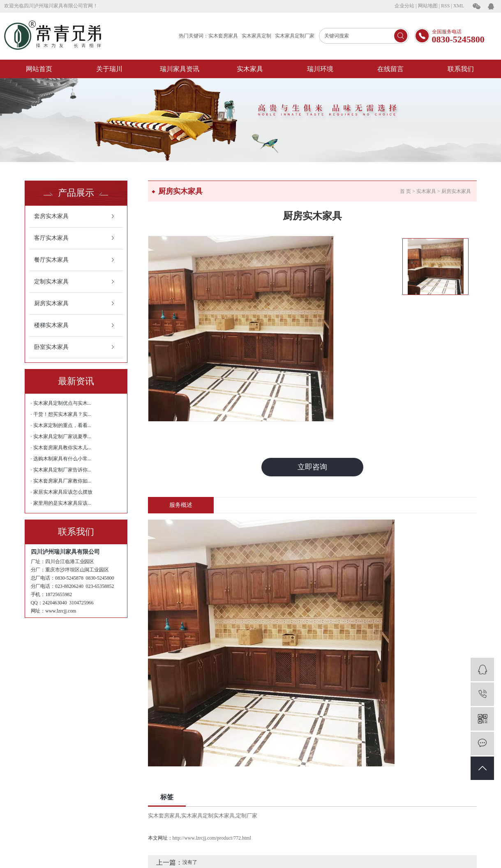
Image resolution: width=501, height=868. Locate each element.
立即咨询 (312, 467)
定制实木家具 (51, 282)
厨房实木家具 (51, 303)
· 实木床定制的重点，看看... (61, 425)
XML (459, 6)
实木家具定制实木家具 (208, 816)
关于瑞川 (109, 69)
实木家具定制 (256, 36)
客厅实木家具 (51, 238)
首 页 (405, 191)
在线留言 (390, 69)
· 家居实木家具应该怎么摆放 (62, 492)
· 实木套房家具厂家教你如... (61, 481)
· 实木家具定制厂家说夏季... (61, 436)
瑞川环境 (320, 69)
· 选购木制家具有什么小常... (61, 459)
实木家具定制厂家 (295, 36)
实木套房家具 (223, 36)
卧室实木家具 (51, 347)
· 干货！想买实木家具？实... (61, 414)
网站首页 (39, 69)
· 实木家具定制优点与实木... (61, 403)
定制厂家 (247, 816)
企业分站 (404, 6)
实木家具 (250, 69)
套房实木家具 (51, 216)
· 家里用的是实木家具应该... (61, 503)
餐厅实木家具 (51, 260)
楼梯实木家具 (51, 325)
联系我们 (461, 69)
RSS (445, 6)
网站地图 (428, 6)
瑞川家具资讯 (180, 69)
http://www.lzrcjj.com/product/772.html (212, 838)
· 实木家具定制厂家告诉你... (61, 470)
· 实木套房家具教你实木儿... (61, 448)
